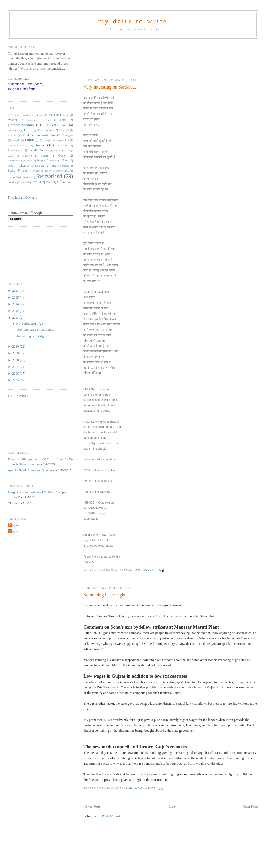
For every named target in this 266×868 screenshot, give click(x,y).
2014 (16, 304)
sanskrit (40, 166)
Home (171, 806)
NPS (29, 161)
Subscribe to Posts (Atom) (26, 84)
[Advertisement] (144, 49)
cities (64, 120)
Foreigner (68, 135)
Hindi (30, 140)
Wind (37, 182)
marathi (45, 156)
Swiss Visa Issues (19, 177)
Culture (62, 125)
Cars (49, 120)
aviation (13, 120)
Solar (24, 171)
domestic (13, 130)
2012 (16, 311)
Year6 (49, 182)
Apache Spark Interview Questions (31, 470)
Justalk (33, 150)
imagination (62, 140)
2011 (16, 318)
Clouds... (14, 503)
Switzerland (49, 176)
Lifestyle (28, 156)
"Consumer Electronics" (21, 115)
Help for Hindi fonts (22, 89)
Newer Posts (92, 806)
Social (12, 171)
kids (56, 150)
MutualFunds (15, 161)
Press (65, 161)
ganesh (16, 140)
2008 (16, 360)
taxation (12, 182)
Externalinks (46, 130)
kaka (46, 150)
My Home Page (18, 79)
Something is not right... (106, 595)
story (48, 171)
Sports (36, 171)
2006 (16, 373)
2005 (16, 380)
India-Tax (62, 145)
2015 (16, 297)
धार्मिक (61, 182)
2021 (16, 291)
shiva (54, 166)
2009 (16, 353)
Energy (29, 130)
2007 (16, 367)
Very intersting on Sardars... (110, 87)
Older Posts (250, 806)
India (40, 145)
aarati (41, 115)
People (41, 161)
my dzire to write (133, 21)
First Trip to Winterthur (39, 135)
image (47, 140)
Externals (64, 130)
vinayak (25, 182)
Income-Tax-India (18, 145)
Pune (11, 166)
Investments (15, 150)
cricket (47, 125)
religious (24, 166)
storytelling (62, 171)
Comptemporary (21, 125)
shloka (65, 166)
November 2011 (27, 324)
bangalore (32, 120)
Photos (54, 161)
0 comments (145, 570)
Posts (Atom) (111, 816)
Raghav (14, 525)
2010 (16, 346)
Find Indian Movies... (22, 197)
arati (67, 115)
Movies (62, 156)
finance (12, 135)
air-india (54, 115)
